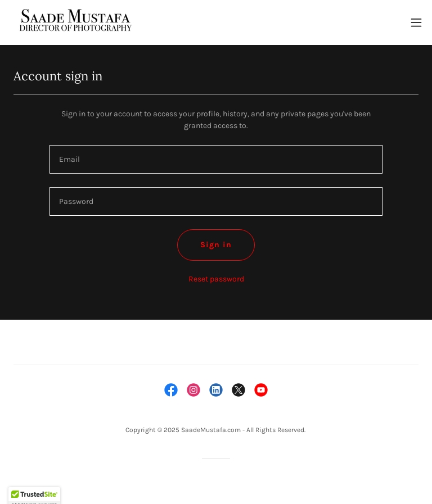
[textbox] (216, 159)
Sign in (216, 245)
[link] (74, 22)
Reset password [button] (216, 279)
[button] (416, 22)
